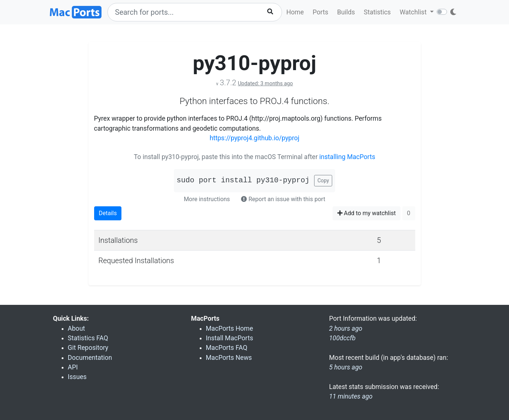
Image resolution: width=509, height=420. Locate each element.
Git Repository (88, 348)
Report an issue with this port (283, 199)
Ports (320, 12)
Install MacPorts (230, 338)
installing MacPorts (347, 157)
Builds (346, 12)
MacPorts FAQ (227, 348)
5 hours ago (346, 367)
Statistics (377, 12)
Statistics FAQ (88, 338)
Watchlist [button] (414, 12)
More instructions (207, 199)
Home (295, 12)
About (77, 328)
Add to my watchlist (367, 213)
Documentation (90, 358)
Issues (77, 377)
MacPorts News (229, 358)
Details (108, 213)
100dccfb (343, 338)
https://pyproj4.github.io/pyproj (254, 138)
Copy (323, 180)
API (73, 367)
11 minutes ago (351, 396)
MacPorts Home (230, 328)
